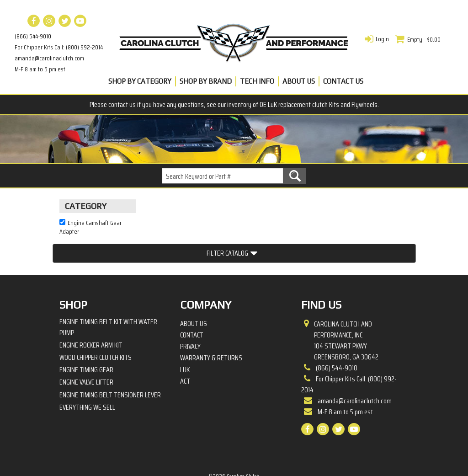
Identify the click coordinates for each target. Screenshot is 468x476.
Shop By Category (140, 81)
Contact (192, 304)
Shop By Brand (206, 81)
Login (382, 39)
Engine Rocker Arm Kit (91, 313)
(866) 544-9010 (33, 36)
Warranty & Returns (211, 326)
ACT (185, 350)
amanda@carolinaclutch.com (49, 58)
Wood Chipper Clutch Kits (96, 326)
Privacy (190, 315)
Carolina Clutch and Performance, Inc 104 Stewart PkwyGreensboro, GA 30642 (346, 309)
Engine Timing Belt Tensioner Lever (110, 363)
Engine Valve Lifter (86, 350)
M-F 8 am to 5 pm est (40, 69)
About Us (299, 81)
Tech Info (257, 81)
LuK (185, 338)
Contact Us (343, 81)
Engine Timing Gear (86, 338)
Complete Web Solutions (258, 453)
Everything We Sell (87, 376)
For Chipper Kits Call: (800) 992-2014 (59, 47)
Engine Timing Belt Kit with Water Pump (108, 295)
